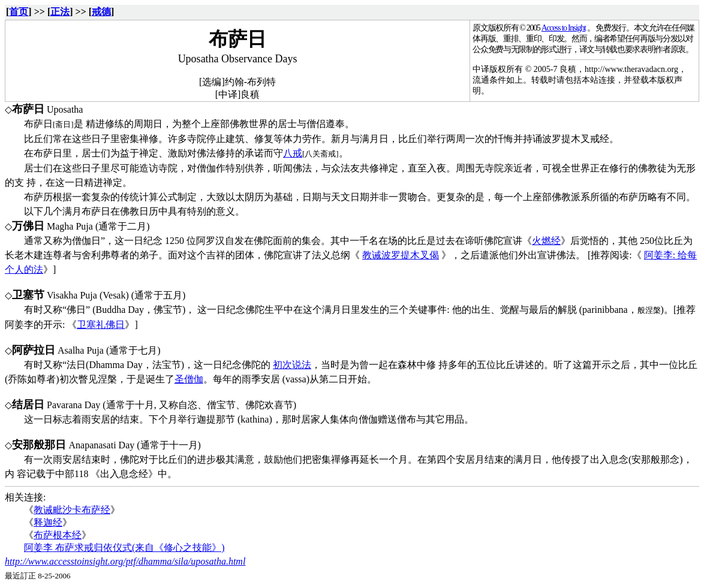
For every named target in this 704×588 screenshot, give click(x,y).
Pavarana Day (73, 405)
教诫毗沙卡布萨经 (72, 510)
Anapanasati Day (102, 445)
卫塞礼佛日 (101, 325)
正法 (60, 12)
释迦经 (48, 522)
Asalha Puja (81, 350)
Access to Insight (564, 28)
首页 (19, 12)
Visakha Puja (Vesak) (88, 295)
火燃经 (546, 241)
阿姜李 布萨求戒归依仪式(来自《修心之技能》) (124, 548)
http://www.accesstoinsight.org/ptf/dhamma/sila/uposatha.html (125, 561)
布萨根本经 (58, 535)
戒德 (101, 12)
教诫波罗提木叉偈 (401, 255)
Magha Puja (70, 226)
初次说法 (292, 365)
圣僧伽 (189, 379)
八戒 (293, 153)
